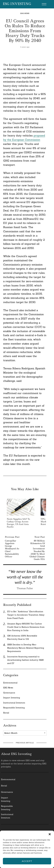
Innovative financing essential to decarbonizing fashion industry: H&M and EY (25, 660)
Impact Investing (12, 698)
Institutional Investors (14, 703)
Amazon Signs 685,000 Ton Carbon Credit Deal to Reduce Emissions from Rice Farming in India (26, 627)
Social (6, 713)
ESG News (25, 13)
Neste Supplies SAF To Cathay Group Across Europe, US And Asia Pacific (18, 523)
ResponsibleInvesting (7, 808)
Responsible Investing (14, 708)
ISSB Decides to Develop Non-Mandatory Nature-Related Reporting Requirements (26, 648)
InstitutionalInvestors (7, 816)
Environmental (10, 683)
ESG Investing (17, 4)
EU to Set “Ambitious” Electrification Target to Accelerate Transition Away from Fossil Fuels (26, 615)
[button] (50, 834)
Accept (27, 861)
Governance (9, 693)
